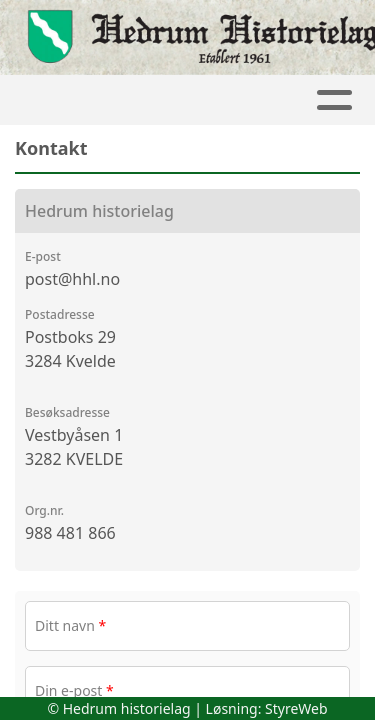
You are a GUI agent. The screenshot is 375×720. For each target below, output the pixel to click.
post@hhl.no (72, 279)
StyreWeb (296, 708)
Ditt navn (70, 625)
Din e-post (74, 690)
